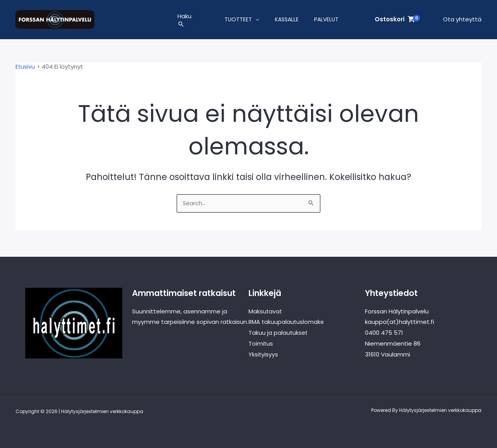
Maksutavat (266, 311)
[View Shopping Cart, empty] (395, 21)
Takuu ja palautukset (279, 333)
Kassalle (287, 21)
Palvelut (326, 21)
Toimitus (261, 343)
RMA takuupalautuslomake (287, 322)
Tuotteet (238, 21)
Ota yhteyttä (462, 21)
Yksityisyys (263, 354)
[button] (184, 26)
